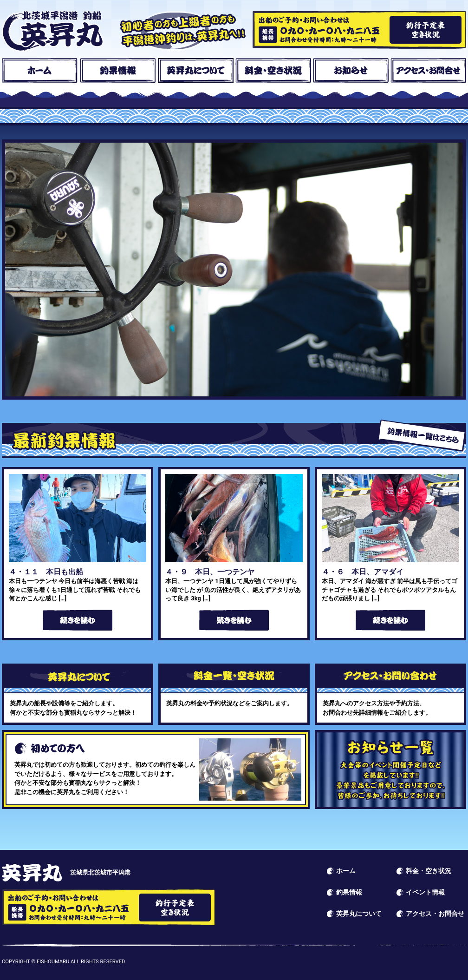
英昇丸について (196, 71)
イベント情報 (390, 770)
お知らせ (351, 71)
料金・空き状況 (273, 71)
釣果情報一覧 (422, 436)
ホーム (40, 71)
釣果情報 (118, 71)
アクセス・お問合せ (428, 71)
